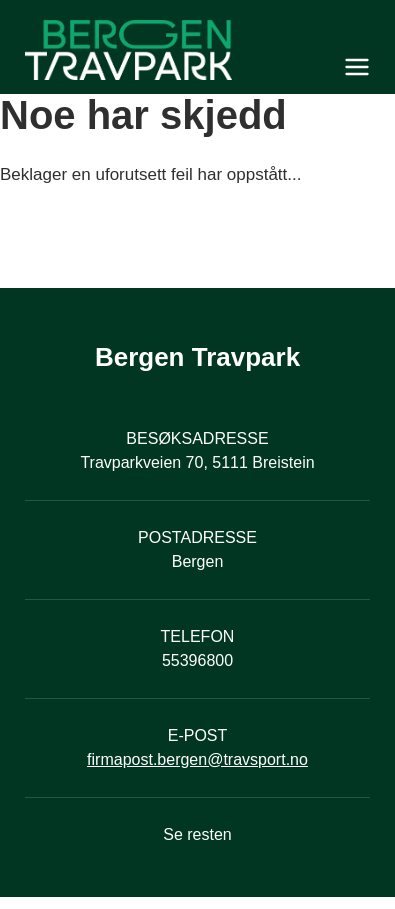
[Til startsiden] (197, 50)
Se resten (197, 834)
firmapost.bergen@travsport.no (197, 759)
